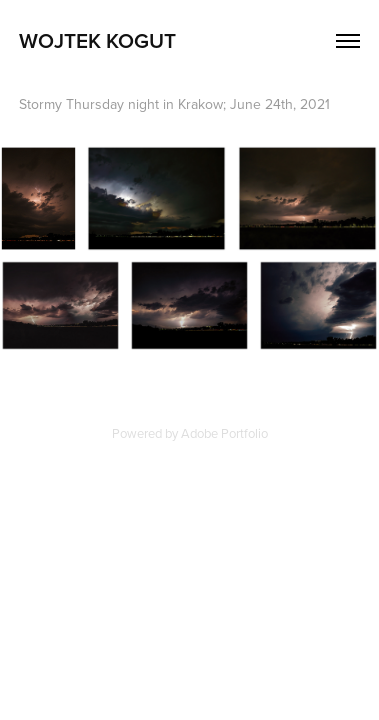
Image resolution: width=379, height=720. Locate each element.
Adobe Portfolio (224, 433)
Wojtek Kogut (97, 40)
